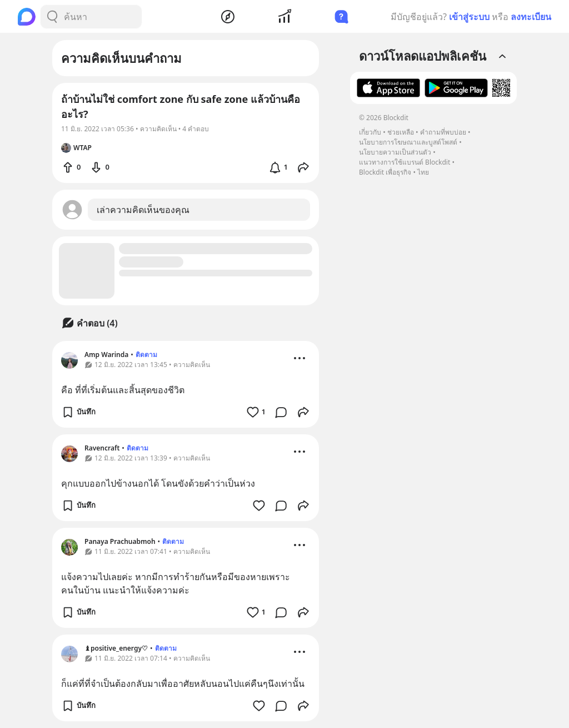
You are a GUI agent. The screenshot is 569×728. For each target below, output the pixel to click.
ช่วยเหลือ (401, 132)
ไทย (423, 172)
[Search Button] (52, 17)
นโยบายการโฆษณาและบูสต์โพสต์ (408, 142)
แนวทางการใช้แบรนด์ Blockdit (405, 162)
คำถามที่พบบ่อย (443, 132)
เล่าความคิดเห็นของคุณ (143, 210)
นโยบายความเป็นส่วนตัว (395, 152)
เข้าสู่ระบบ (469, 17)
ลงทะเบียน (531, 17)
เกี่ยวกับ (370, 132)
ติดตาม (146, 355)
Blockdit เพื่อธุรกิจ (385, 172)
